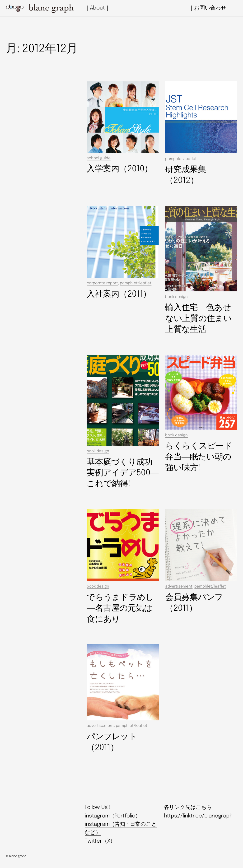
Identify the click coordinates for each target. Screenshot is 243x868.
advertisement (179, 586)
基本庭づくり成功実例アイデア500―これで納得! (122, 473)
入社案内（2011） (119, 294)
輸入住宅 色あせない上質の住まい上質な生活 (198, 319)
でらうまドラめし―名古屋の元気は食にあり (120, 608)
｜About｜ (97, 8)
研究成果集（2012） (185, 175)
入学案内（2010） (119, 169)
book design (176, 297)
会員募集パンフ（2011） (194, 603)
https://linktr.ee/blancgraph (198, 816)
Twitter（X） (100, 841)
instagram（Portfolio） (113, 816)
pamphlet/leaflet (181, 159)
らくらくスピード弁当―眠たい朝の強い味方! (199, 457)
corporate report (102, 283)
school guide (99, 158)
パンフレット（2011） (112, 742)
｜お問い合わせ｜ (210, 8)
